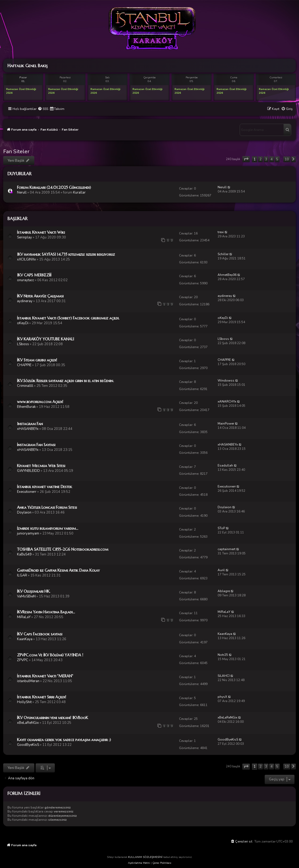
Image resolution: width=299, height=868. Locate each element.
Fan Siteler (16, 151)
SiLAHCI (224, 676)
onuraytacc (26, 280)
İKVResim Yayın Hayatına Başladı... (46, 612)
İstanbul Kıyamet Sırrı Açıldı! (42, 697)
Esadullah (225, 465)
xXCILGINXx (26, 259)
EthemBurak (26, 407)
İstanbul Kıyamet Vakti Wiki (41, 232)
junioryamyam (28, 533)
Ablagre (224, 591)
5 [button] (277, 159)
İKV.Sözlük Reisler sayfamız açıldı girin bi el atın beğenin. (65, 381)
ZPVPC (23, 660)
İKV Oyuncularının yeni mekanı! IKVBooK (53, 718)
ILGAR (22, 575)
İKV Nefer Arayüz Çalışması (40, 296)
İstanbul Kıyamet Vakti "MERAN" (45, 676)
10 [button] (287, 159)
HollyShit (24, 702)
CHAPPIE (24, 365)
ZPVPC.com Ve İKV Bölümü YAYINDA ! (50, 655)
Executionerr (27, 492)
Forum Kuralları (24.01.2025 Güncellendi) (54, 187)
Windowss (226, 380)
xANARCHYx (227, 401)
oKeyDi (23, 323)
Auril (221, 570)
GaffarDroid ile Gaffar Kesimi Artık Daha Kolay (58, 570)
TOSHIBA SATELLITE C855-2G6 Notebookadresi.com (63, 549)
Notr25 (223, 655)
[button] (246, 159)
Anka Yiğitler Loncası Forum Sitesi (47, 507)
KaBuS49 (24, 554)
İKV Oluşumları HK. (34, 591)
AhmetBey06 (227, 275)
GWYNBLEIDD (28, 471)
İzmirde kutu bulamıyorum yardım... (48, 528)
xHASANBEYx (28, 429)
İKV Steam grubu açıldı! (37, 360)
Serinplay (24, 237)
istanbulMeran (28, 681)
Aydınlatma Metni (139, 863)
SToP (221, 528)
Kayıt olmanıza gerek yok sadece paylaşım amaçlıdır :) (64, 740)
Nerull (22, 193)
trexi (221, 232)
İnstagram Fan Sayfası (36, 445)
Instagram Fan (30, 424)
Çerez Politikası (162, 863)
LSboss (23, 344)
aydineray (25, 301)
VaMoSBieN (26, 596)
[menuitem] (43, 109)
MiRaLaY (24, 617)
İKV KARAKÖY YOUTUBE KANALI (45, 339)
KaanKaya (25, 639)
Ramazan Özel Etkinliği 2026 (21, 91)
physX (222, 697)
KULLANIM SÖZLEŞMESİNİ (145, 857)
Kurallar (79, 193)
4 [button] (272, 159)
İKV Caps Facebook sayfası (40, 634)
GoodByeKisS (28, 745)
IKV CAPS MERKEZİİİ (34, 275)
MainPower (226, 424)
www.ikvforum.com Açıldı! (40, 402)
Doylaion (24, 512)
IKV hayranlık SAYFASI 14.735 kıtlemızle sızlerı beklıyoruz (66, 254)
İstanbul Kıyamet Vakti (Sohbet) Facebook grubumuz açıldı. (68, 318)
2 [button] (260, 159)
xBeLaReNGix (28, 723)
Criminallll (25, 386)
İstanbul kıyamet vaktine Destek (45, 487)
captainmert (227, 549)
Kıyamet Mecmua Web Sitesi (41, 466)
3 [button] (266, 159)
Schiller (223, 254)
